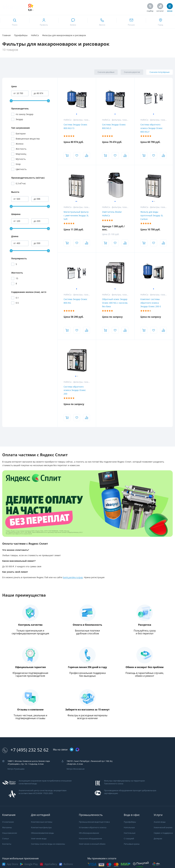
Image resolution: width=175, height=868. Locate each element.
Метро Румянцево (16, 769)
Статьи (5, 839)
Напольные (129, 827)
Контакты (7, 844)
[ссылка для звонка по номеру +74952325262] (102, 22)
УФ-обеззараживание (89, 833)
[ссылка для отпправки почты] (131, 22)
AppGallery (51, 864)
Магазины (7, 827)
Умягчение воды (39, 839)
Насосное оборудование (90, 839)
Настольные (130, 833)
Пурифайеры (130, 822)
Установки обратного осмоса (93, 827)
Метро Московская (76, 769)
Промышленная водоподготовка (94, 822)
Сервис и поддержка (163, 833)
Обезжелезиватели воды (42, 833)
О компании (8, 822)
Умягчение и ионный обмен (92, 844)
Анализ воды (160, 822)
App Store (12, 864)
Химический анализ (163, 827)
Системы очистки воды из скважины (48, 844)
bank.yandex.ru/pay (73, 577)
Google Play (31, 864)
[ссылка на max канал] (77, 750)
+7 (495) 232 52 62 (25, 750)
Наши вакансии (10, 833)
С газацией (129, 839)
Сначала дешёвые (106, 72)
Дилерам (158, 839)
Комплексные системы (42, 822)
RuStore (68, 864)
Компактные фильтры (41, 827)
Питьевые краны (132, 844)
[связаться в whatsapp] (73, 22)
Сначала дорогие (132, 72)
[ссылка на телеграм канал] (72, 750)
